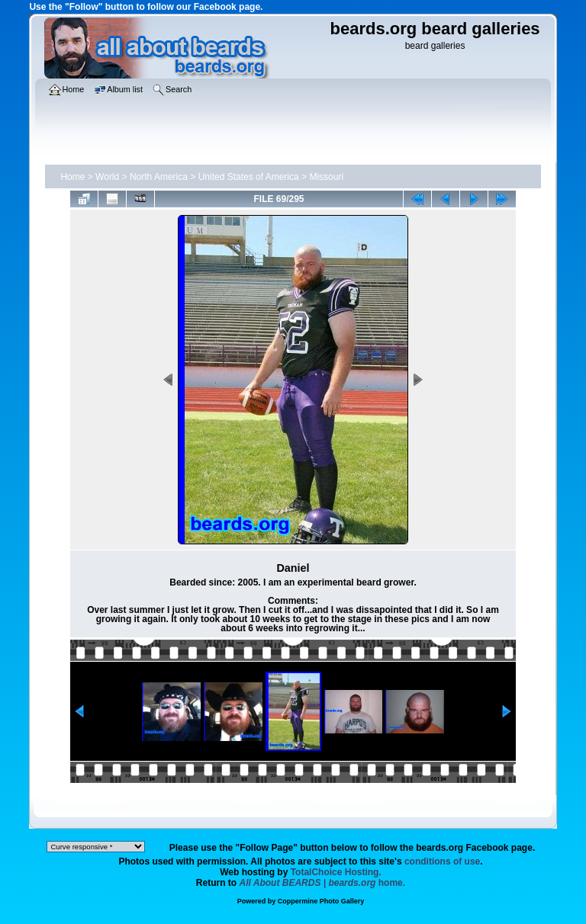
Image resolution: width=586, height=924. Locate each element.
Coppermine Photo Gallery (321, 901)
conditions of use (442, 861)
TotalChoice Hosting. (336, 872)
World (107, 177)
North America (159, 177)
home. (323, 883)
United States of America (249, 177)
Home (72, 177)
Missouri (326, 177)
